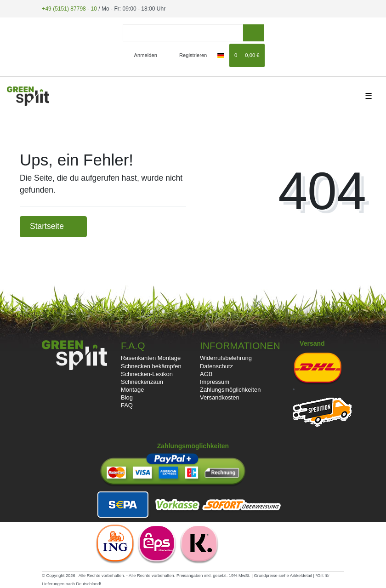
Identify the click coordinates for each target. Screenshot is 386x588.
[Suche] (253, 33)
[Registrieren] (188, 55)
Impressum (215, 382)
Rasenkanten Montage (151, 358)
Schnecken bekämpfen (151, 366)
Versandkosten (220, 397)
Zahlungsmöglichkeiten (230, 390)
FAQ (127, 405)
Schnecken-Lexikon (147, 374)
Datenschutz (216, 366)
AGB (206, 374)
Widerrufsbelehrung (226, 358)
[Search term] (183, 33)
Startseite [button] (53, 226)
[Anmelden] (142, 55)
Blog (127, 397)
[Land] (221, 55)
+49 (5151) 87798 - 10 (69, 8)
